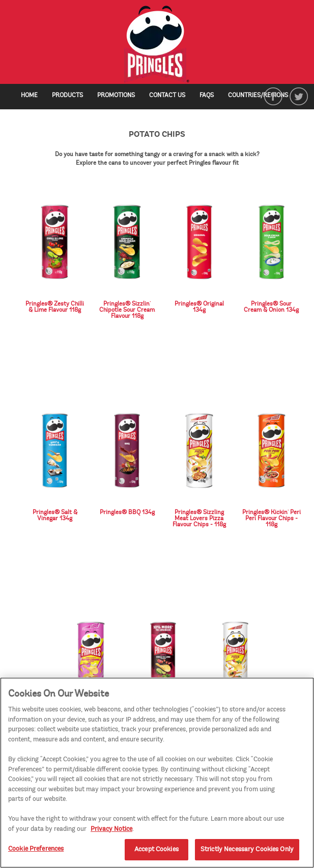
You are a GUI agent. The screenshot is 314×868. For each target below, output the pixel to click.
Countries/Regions (263, 95)
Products (67, 95)
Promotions (116, 95)
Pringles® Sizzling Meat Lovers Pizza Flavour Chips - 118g (199, 518)
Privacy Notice (111, 831)
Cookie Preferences (36, 852)
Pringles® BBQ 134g (127, 512)
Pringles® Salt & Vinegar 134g (55, 515)
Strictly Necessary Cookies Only (247, 852)
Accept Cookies (156, 852)
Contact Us (167, 95)
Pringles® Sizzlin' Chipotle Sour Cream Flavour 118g (127, 310)
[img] (157, 44)
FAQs (207, 95)
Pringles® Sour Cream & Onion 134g (271, 307)
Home (29, 95)
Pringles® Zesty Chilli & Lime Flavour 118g (55, 307)
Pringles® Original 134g (199, 307)
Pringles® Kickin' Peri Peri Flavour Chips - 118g (272, 518)
